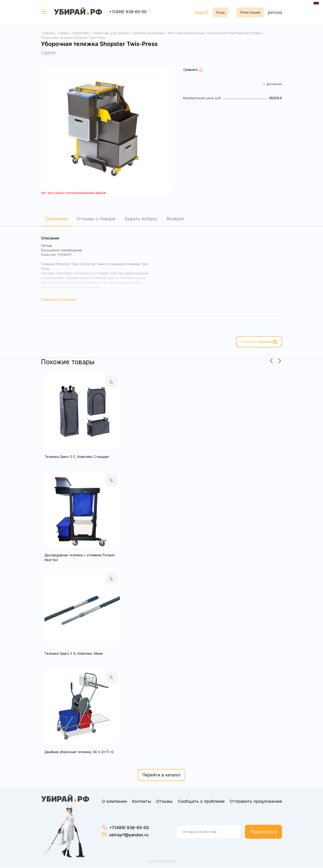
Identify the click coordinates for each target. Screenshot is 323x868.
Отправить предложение (256, 802)
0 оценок (48, 52)
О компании (114, 802)
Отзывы (164, 802)
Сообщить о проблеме (201, 802)
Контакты (142, 802)
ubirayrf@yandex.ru (129, 835)
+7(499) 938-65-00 (128, 12)
